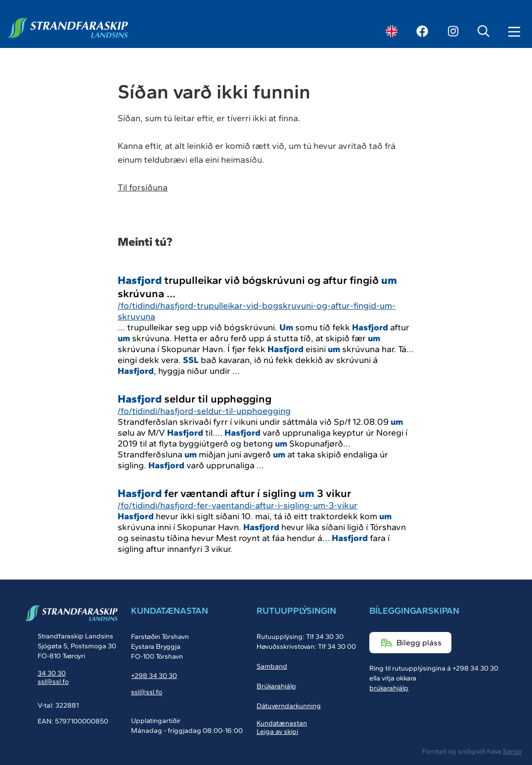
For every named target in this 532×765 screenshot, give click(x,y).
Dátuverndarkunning (289, 706)
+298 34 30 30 (154, 676)
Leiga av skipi (277, 732)
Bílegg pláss (419, 643)
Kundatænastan (282, 723)
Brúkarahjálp (276, 686)
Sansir (512, 751)
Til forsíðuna (143, 187)
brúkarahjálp (389, 688)
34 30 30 (52, 673)
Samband (272, 666)
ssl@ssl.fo (53, 682)
